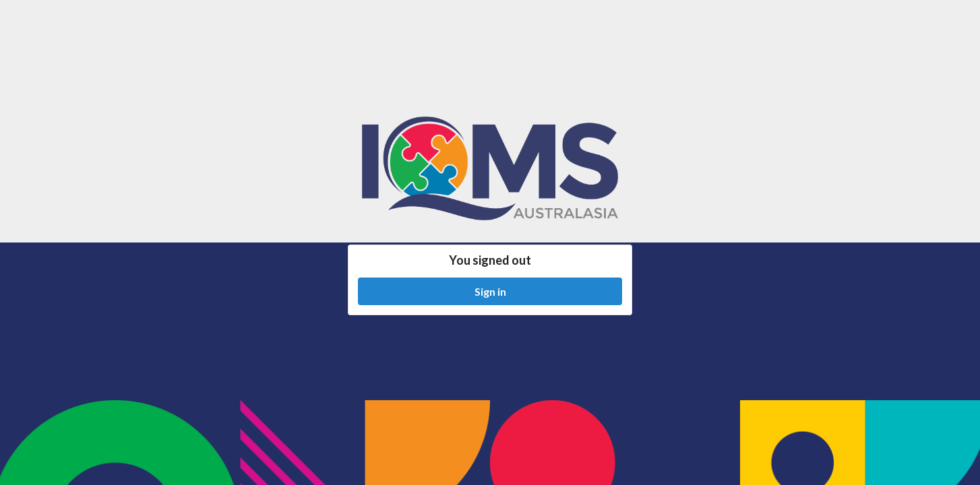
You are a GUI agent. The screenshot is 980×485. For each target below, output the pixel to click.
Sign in (490, 291)
